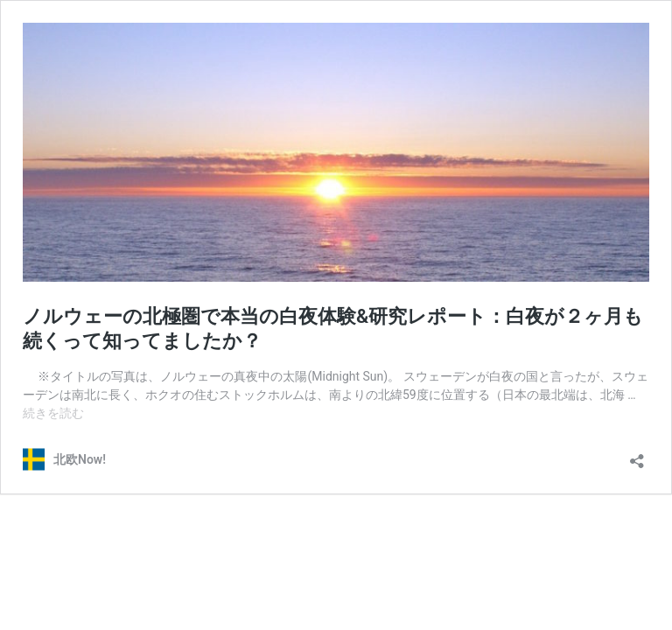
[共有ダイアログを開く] (637, 455)
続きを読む (53, 413)
